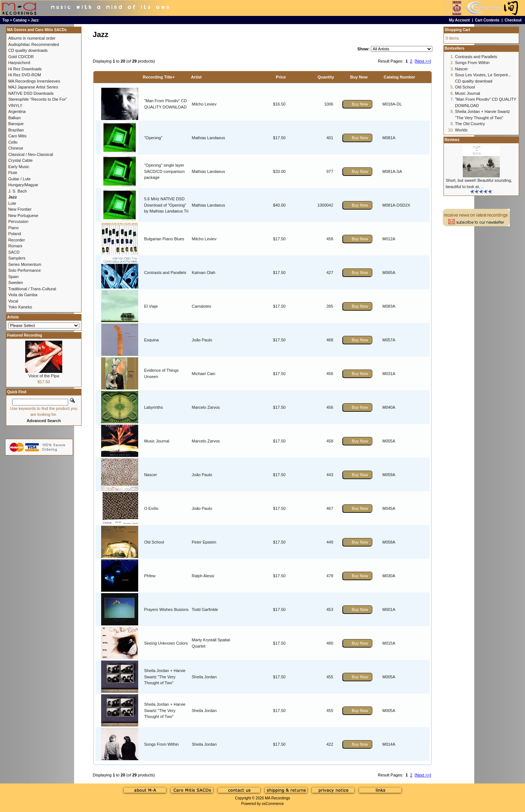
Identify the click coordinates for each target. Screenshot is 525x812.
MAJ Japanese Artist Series (33, 87)
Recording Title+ (159, 77)
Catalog (20, 20)
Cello (13, 142)
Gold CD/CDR (21, 57)
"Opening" (153, 138)
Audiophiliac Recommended (34, 44)
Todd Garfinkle (205, 609)
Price (281, 77)
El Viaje (151, 306)
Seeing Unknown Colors (166, 643)
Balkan (14, 118)
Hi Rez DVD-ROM (25, 75)
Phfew (150, 576)
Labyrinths (154, 407)
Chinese (16, 148)
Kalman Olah (204, 273)
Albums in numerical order (32, 38)
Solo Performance (24, 270)
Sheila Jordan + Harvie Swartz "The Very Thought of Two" (165, 677)
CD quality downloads (28, 50)
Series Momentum (25, 264)
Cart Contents (487, 20)
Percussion (18, 221)
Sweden (16, 283)
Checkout (513, 20)
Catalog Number (400, 77)
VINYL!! (15, 106)
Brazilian (16, 130)
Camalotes (202, 306)
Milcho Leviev (204, 104)
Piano (13, 228)
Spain (13, 277)
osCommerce (273, 804)
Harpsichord (19, 63)
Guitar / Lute (19, 179)
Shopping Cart (457, 30)
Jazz (35, 20)
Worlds (461, 130)
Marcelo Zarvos (206, 407)
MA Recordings (278, 798)
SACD (14, 252)
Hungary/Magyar (23, 185)
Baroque (16, 124)
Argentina (17, 111)
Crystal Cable (20, 160)
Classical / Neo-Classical (31, 154)
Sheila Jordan (204, 677)
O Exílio (151, 508)
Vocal (13, 301)
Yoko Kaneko (20, 307)
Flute (13, 173)
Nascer (151, 475)
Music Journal (157, 441)
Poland (14, 234)
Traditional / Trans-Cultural (32, 289)
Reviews (452, 140)
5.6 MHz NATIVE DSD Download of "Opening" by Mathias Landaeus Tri (166, 205)
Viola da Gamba (23, 295)
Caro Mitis (17, 136)
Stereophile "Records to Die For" (38, 99)
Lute (12, 203)
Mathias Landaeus (209, 138)
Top (6, 20)
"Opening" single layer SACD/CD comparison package (164, 171)
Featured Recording (24, 335)
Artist (196, 77)
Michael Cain (204, 374)
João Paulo (202, 340)
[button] (358, 104)
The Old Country (470, 124)
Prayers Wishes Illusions (166, 609)
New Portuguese (23, 215)
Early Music (19, 167)
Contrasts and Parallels (165, 273)
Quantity (326, 77)
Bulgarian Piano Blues (164, 239)
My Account (459, 20)
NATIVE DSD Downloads (31, 93)
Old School (154, 542)
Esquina (152, 340)
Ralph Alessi (203, 576)
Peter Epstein (204, 542)
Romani (15, 246)
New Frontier (20, 209)
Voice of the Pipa (44, 376)
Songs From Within (162, 744)
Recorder (16, 240)
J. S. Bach (17, 191)
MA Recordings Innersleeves (34, 81)
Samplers (17, 258)
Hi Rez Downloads (25, 69)
